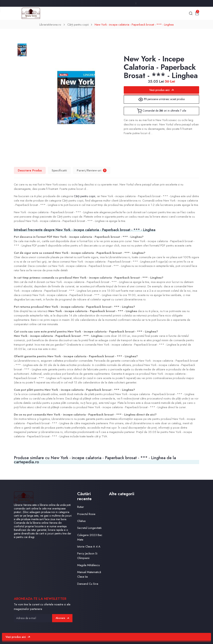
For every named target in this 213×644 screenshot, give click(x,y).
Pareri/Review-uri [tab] (92, 170)
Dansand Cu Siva (88, 584)
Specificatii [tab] (59, 170)
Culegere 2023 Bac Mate (90, 537)
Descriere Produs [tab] (30, 170)
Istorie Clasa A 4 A (89, 547)
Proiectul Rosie (86, 514)
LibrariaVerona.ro (50, 25)
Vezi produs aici (162, 90)
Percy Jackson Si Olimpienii (87, 556)
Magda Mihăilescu (88, 565)
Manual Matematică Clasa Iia (89, 574)
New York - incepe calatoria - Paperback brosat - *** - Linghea (134, 25)
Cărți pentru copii (78, 25)
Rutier (81, 507)
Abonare (62, 618)
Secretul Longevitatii (89, 528)
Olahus (81, 521)
